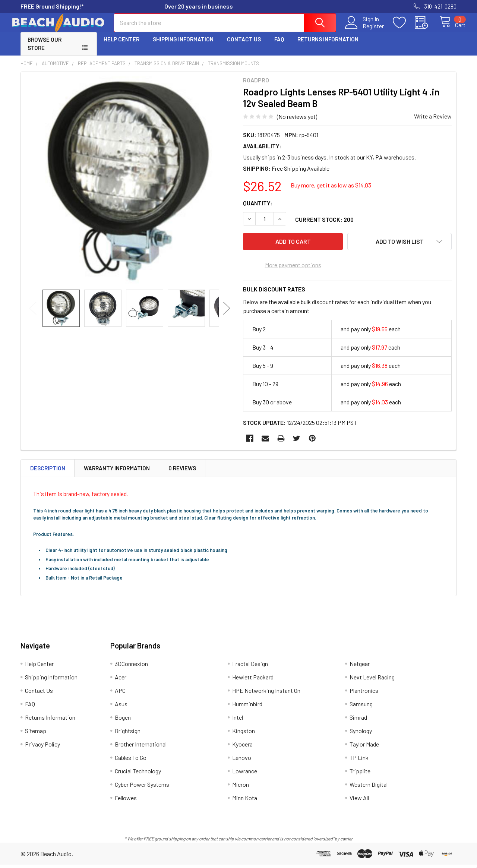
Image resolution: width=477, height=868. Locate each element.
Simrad (358, 721)
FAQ (279, 46)
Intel (238, 721)
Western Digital (369, 788)
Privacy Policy (42, 747)
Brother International (141, 747)
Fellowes (126, 801)
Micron (241, 788)
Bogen (123, 721)
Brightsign (128, 734)
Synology (361, 734)
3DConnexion (131, 667)
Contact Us (244, 46)
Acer (121, 680)
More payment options (293, 268)
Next (227, 315)
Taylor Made (364, 747)
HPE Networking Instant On (266, 694)
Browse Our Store (45, 50)
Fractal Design (250, 667)
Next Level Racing (372, 680)
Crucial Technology (138, 774)
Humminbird (247, 707)
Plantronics (364, 694)
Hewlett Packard (253, 680)
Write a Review (433, 123)
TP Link (359, 761)
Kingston (244, 734)
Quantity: (258, 210)
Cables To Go (131, 761)
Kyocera (242, 747)
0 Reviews (182, 471)
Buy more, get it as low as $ (331, 192)
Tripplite (360, 774)
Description (48, 471)
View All (359, 801)
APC (120, 694)
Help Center (121, 46)
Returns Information (328, 46)
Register (365, 30)
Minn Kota (245, 801)
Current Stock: (324, 226)
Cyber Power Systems (142, 788)
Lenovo (242, 761)
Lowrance (245, 774)
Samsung (361, 707)
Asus (121, 707)
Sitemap (36, 734)
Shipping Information (183, 46)
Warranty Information (117, 471)
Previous (33, 315)
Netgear (360, 667)
